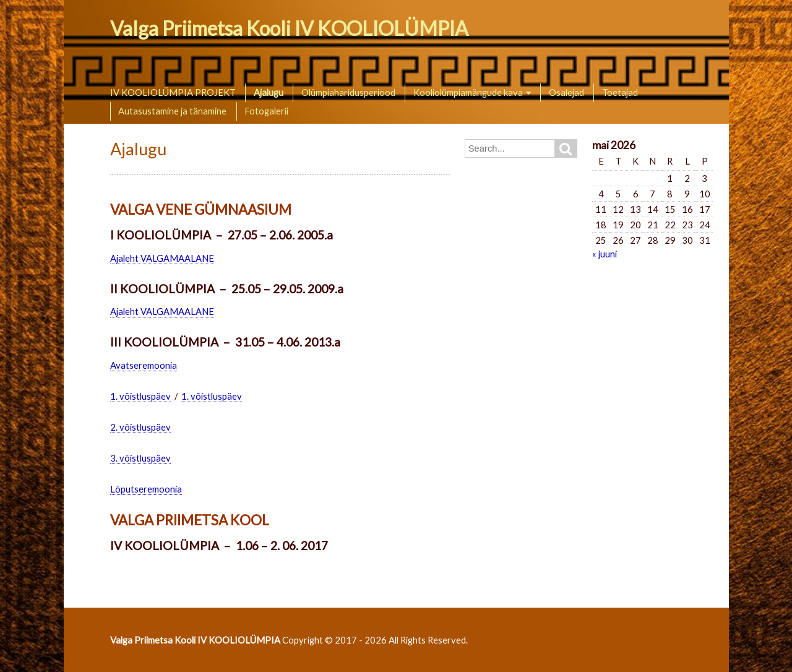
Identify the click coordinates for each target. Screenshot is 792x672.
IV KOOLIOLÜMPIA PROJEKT (173, 92)
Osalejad (566, 92)
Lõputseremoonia (146, 489)
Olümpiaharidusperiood (348, 92)
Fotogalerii (266, 111)
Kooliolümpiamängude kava (468, 92)
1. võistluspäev (140, 396)
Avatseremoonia (144, 365)
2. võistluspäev (140, 427)
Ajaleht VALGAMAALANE (162, 258)
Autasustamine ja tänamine (172, 111)
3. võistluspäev (140, 458)
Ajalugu (269, 92)
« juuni (605, 254)
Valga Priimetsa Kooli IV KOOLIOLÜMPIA (289, 28)
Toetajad (620, 92)
